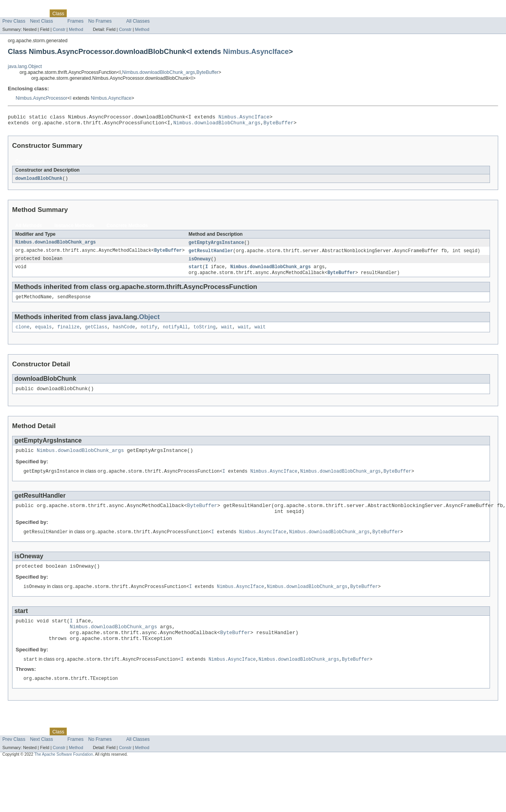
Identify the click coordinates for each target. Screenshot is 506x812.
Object (149, 323)
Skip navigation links (21, 7)
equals (44, 333)
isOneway (199, 263)
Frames (76, 21)
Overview (12, 13)
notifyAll (175, 333)
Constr (59, 29)
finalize (69, 333)
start (195, 271)
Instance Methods (74, 228)
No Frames (100, 21)
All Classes (138, 21)
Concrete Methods (127, 228)
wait (227, 333)
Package (36, 13)
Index (134, 13)
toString (205, 333)
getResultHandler (211, 254)
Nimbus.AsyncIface (256, 51)
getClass (96, 333)
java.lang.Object (25, 66)
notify (149, 333)
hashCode (124, 333)
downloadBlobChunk (39, 181)
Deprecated (111, 13)
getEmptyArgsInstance (216, 246)
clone (23, 333)
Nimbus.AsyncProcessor (41, 98)
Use (75, 13)
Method (76, 29)
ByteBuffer (207, 72)
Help (149, 13)
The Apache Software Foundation (64, 774)
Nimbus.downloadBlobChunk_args (159, 72)
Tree (89, 13)
